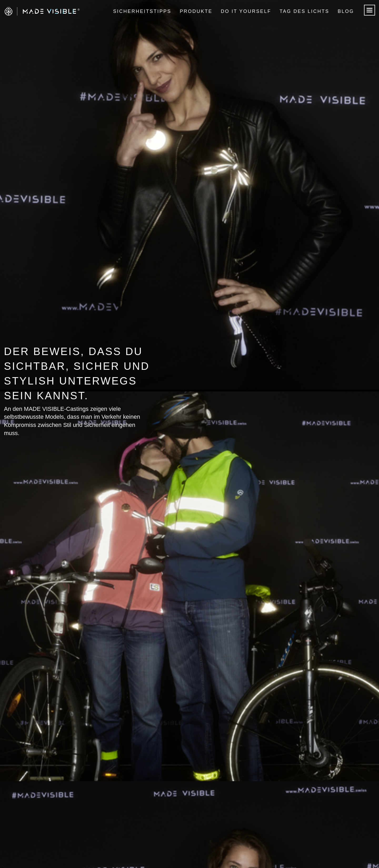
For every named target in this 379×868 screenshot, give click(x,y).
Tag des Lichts (304, 11)
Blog (346, 11)
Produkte (196, 11)
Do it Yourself (246, 11)
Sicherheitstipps (142, 11)
